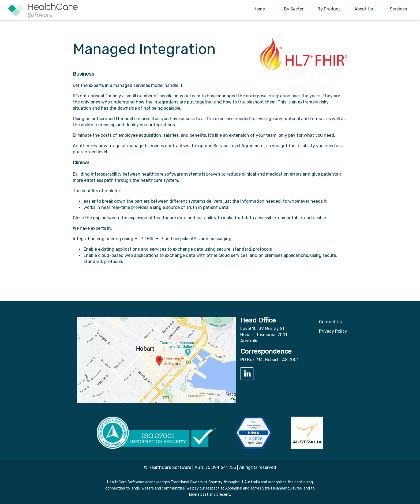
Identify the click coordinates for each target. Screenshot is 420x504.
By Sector (294, 9)
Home (259, 9)
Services (398, 9)
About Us (364, 9)
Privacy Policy (333, 331)
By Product (329, 9)
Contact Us (330, 322)
